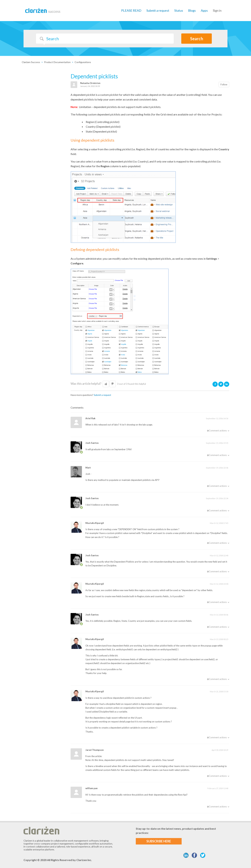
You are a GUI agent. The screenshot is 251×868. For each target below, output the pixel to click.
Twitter (221, 384)
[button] (106, 384)
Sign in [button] (217, 10)
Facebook (215, 384)
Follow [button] (224, 84)
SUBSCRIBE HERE (159, 841)
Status (179, 10)
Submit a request (158, 10)
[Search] (105, 39)
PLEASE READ (131, 10)
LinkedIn (227, 384)
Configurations (83, 62)
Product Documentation (57, 62)
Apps (204, 10)
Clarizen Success (31, 62)
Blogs (192, 10)
